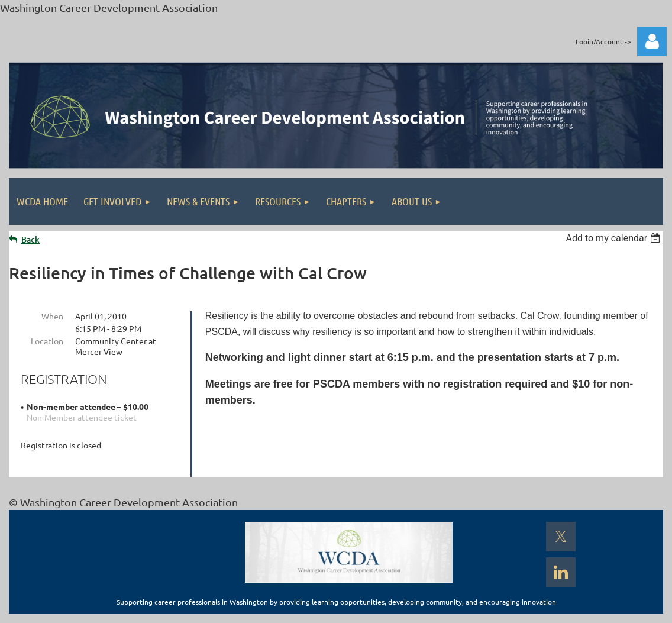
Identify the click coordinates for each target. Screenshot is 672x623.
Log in (652, 41)
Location (47, 341)
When (52, 316)
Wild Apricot (522, 609)
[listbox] (614, 238)
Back (30, 239)
